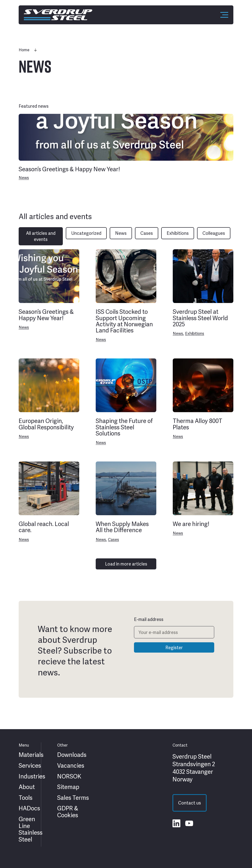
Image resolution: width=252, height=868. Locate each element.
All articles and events (41, 236)
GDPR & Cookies (68, 812)
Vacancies (71, 766)
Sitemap (68, 787)
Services (30, 766)
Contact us (190, 803)
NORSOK (69, 776)
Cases (147, 233)
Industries (32, 776)
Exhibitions (178, 233)
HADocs (29, 808)
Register (174, 648)
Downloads (72, 755)
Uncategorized (86, 233)
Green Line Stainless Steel (31, 829)
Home (24, 50)
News (24, 178)
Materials (31, 755)
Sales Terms (73, 798)
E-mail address (149, 619)
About (27, 787)
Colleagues (214, 233)
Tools (26, 798)
